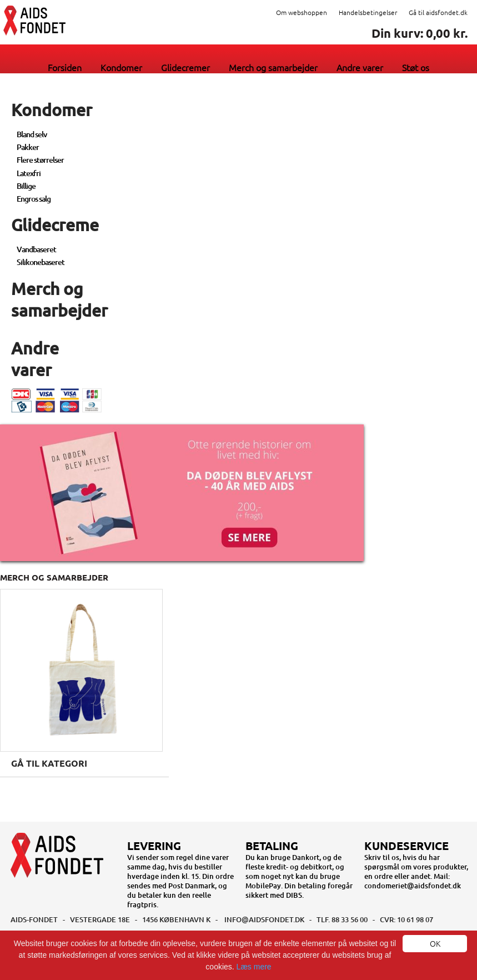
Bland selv (32, 134)
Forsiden (65, 67)
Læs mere (254, 967)
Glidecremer (185, 67)
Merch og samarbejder (273, 67)
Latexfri (29, 173)
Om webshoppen (302, 12)
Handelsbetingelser (368, 12)
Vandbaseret (36, 249)
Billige (26, 186)
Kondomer (121, 67)
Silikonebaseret (41, 262)
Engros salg (34, 199)
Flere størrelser (40, 160)
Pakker (28, 147)
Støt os (416, 67)
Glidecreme (55, 224)
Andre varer (360, 67)
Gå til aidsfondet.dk (438, 12)
